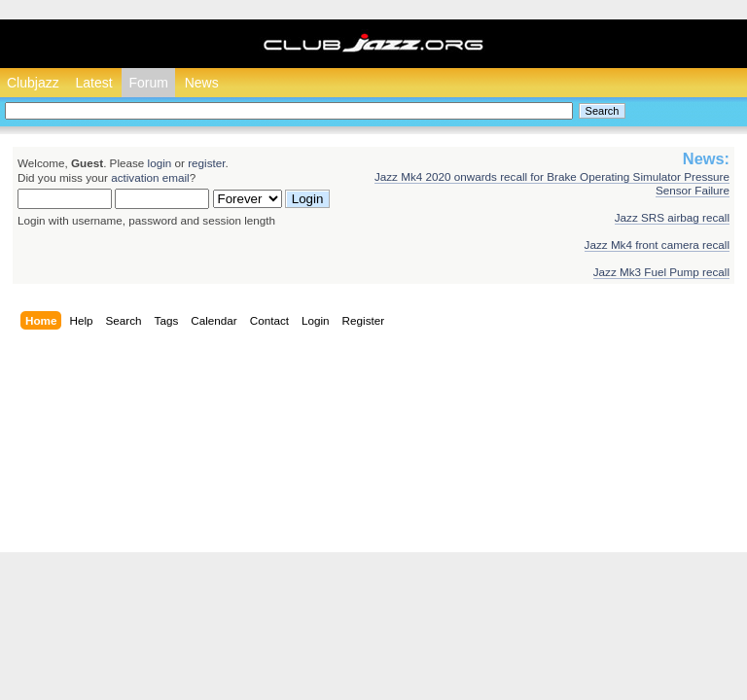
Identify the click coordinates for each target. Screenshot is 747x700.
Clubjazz (33, 83)
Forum (148, 83)
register (206, 163)
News (202, 83)
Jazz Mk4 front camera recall (657, 245)
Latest (93, 83)
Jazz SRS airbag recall (672, 217)
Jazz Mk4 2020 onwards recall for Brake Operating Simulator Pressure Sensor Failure (552, 183)
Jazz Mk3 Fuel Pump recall (661, 272)
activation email (150, 177)
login (160, 163)
